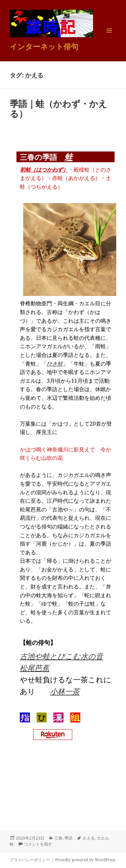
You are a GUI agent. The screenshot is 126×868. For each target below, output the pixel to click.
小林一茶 (65, 691)
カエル (103, 838)
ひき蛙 (55, 364)
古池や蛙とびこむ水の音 (61, 656)
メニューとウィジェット (109, 37)
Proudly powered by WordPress (85, 860)
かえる (89, 838)
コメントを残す (38, 844)
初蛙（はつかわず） (44, 170)
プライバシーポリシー (30, 860)
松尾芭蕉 (35, 668)
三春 (58, 838)
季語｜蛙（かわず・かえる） (58, 109)
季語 (69, 838)
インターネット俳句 (44, 46)
